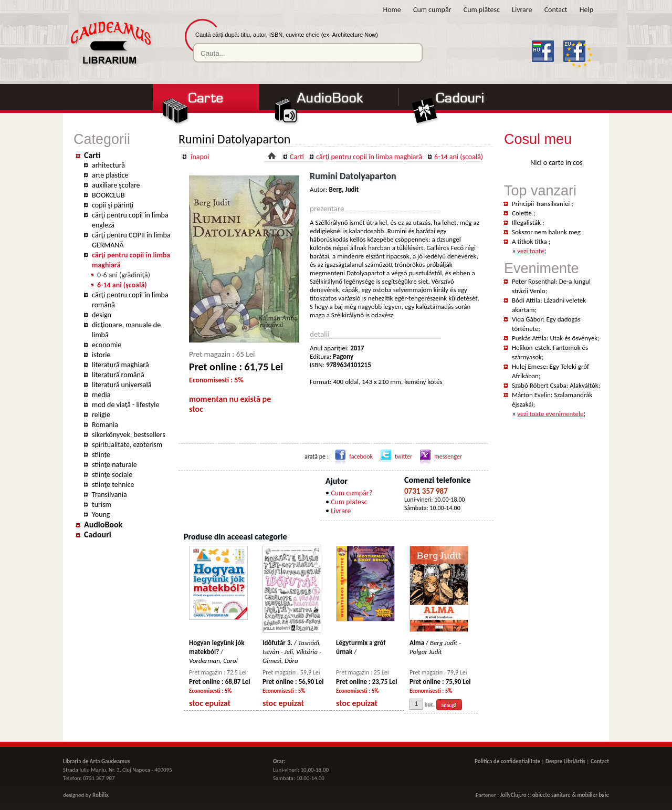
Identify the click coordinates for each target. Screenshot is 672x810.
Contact (556, 10)
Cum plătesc (482, 10)
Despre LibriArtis (565, 761)
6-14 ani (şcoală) (122, 285)
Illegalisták (527, 222)
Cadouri (98, 534)
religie (101, 415)
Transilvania (109, 495)
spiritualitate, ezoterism (127, 445)
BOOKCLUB (108, 195)
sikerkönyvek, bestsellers (129, 435)
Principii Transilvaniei (542, 204)
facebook (352, 456)
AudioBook (103, 525)
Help (586, 10)
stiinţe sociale (112, 475)
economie (107, 345)
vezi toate (531, 251)
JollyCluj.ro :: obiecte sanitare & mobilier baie (555, 795)
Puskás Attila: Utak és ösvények (555, 338)
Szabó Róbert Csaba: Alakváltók (555, 385)
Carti (92, 155)
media (101, 395)
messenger (439, 456)
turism (102, 505)
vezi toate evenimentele (550, 414)
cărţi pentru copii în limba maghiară (369, 157)
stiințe (101, 455)
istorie (101, 355)
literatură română (118, 375)
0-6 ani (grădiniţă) (124, 275)
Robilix (101, 795)
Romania (105, 425)
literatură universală (122, 385)
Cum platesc (349, 502)
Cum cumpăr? (351, 493)
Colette (523, 213)
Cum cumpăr (432, 10)
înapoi (200, 157)
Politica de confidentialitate (507, 761)
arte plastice (110, 175)
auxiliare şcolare (116, 185)
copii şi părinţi (113, 205)
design (102, 315)
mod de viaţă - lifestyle (125, 405)
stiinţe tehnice (113, 485)
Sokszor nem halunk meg (547, 232)
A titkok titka (530, 241)
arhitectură (108, 165)
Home (392, 10)
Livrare (522, 10)
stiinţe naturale (114, 465)
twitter (395, 456)
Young (101, 515)
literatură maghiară (120, 365)
